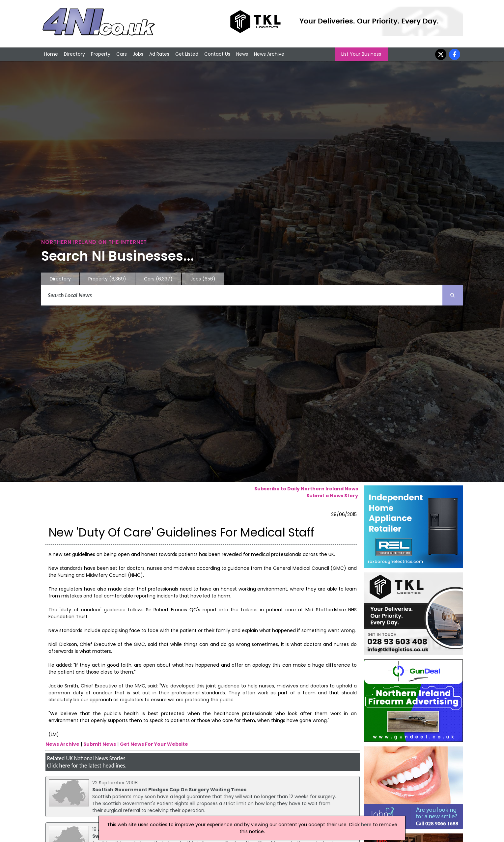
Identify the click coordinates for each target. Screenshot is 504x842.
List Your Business (361, 54)
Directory (74, 54)
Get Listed (187, 54)
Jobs (138, 54)
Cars (122, 54)
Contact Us (217, 54)
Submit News (100, 744)
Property (101, 54)
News (242, 54)
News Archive (269, 54)
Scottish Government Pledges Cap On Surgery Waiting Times (169, 790)
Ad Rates (159, 54)
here (64, 766)
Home (51, 54)
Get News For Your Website (154, 744)
